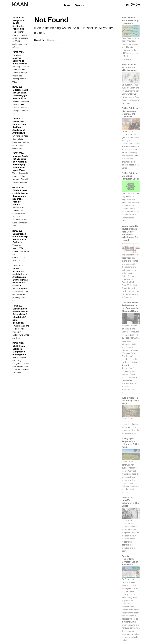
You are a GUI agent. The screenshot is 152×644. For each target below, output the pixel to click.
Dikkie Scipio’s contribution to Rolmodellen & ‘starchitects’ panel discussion (20, 316)
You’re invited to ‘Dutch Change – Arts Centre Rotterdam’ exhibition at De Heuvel (130, 233)
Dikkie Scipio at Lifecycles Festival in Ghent (130, 176)
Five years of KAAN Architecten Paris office (19, 25)
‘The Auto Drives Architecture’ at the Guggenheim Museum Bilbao (130, 307)
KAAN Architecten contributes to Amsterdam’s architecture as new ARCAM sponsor (20, 277)
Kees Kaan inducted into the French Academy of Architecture (19, 127)
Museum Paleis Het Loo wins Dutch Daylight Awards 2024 (20, 94)
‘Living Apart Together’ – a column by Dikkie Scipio (131, 443)
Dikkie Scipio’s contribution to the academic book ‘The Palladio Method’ (20, 197)
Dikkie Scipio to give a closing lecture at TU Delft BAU (130, 112)
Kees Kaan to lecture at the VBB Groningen (130, 67)
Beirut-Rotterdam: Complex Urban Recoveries (130, 560)
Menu (68, 5)
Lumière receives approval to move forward (20, 59)
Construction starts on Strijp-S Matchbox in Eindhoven (21, 238)
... (19, 47)
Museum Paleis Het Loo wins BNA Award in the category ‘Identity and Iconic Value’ (20, 163)
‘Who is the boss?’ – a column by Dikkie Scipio (131, 502)
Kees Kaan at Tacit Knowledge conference (130, 20)
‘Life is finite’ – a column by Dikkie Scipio (131, 401)
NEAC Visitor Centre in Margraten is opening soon (19, 350)
